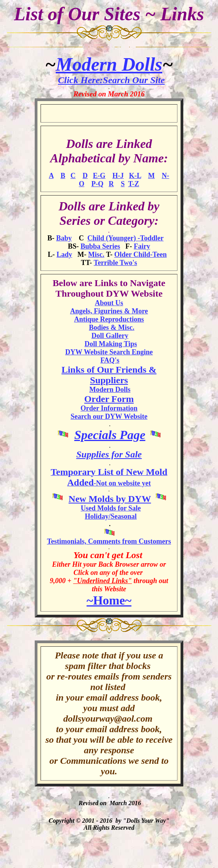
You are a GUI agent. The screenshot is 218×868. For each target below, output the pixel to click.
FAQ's (110, 360)
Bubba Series (100, 246)
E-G (99, 176)
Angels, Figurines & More (109, 311)
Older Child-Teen (141, 254)
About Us (109, 303)
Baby (64, 238)
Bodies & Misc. (112, 327)
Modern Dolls (109, 64)
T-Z (133, 184)
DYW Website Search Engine (109, 352)
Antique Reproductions (109, 319)
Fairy (142, 246)
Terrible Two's (115, 263)
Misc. (96, 254)
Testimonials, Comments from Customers (109, 541)
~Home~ (109, 600)
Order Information (109, 408)
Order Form (109, 399)
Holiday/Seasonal (111, 516)
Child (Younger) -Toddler (125, 238)
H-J (118, 176)
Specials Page (110, 435)
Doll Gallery (110, 336)
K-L (135, 176)
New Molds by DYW (110, 499)
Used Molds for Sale (111, 508)
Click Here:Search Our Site (112, 80)
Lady (64, 254)
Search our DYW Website (109, 416)
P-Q (97, 184)
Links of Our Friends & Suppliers (109, 375)
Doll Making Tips (111, 344)
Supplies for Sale (109, 454)
